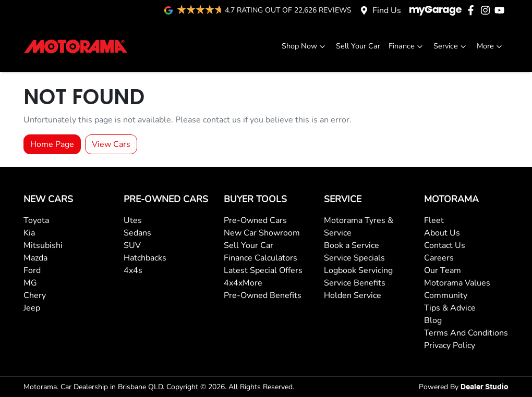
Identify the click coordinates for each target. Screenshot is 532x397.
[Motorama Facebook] (473, 10)
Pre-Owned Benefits (263, 295)
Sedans (137, 233)
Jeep (32, 308)
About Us (442, 233)
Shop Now (305, 46)
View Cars (111, 144)
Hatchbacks (145, 258)
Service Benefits (355, 283)
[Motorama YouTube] (501, 10)
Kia (29, 233)
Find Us (387, 10)
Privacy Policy (450, 345)
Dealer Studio (485, 387)
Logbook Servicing (358, 270)
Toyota (36, 220)
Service (451, 46)
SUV (132, 245)
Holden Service (353, 295)
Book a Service (352, 245)
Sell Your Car (358, 46)
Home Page (52, 144)
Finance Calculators (261, 258)
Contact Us (445, 245)
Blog (433, 320)
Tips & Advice (450, 308)
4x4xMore (243, 283)
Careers (439, 258)
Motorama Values (457, 283)
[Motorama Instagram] (487, 10)
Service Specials (354, 258)
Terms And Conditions (466, 333)
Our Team (443, 270)
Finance (407, 46)
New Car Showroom (262, 233)
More (491, 46)
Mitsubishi (43, 245)
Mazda (35, 258)
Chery (35, 295)
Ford (32, 270)
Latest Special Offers (263, 270)
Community (446, 295)
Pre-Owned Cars (255, 220)
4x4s (133, 270)
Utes (133, 220)
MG (30, 283)
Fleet (434, 220)
